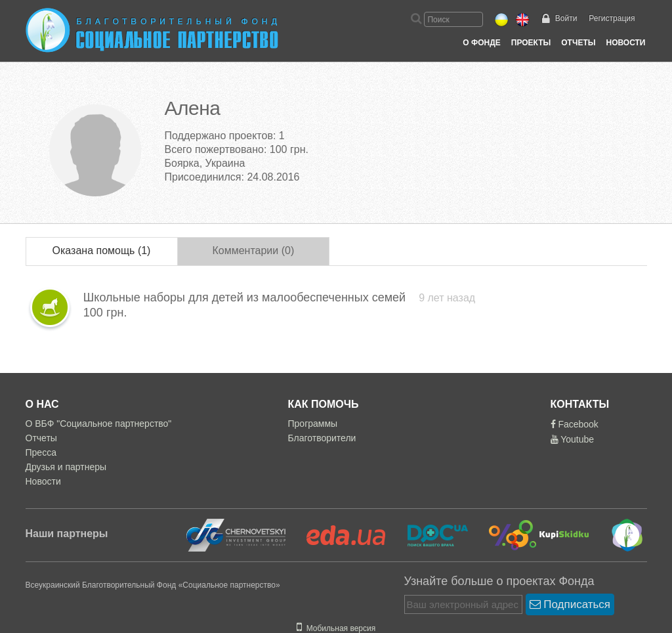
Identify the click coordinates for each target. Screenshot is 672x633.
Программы (313, 424)
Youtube (573, 439)
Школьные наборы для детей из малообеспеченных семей (246, 297)
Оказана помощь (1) (102, 251)
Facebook (575, 424)
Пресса (41, 452)
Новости (625, 43)
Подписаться (570, 604)
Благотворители (322, 438)
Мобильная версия (336, 628)
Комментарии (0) (253, 251)
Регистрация (612, 18)
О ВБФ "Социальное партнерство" (99, 424)
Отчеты (578, 43)
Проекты (531, 43)
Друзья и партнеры (66, 467)
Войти (566, 18)
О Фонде (481, 43)
